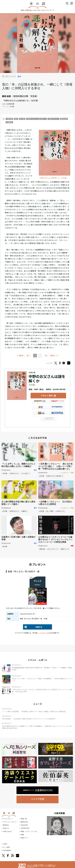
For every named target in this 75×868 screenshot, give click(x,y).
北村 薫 (22, 119)
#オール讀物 (50, 511)
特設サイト (24, 837)
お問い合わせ (7, 831)
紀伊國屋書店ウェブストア (57, 408)
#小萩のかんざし (14, 473)
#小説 (12, 106)
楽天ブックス (57, 403)
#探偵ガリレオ (65, 549)
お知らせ (6, 828)
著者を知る (24, 822)
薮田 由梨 (7, 96)
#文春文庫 (10, 104)
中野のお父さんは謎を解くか (36, 119)
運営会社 (6, 825)
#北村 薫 (5, 473)
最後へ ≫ (55, 355)
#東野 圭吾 (42, 549)
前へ (28, 356)
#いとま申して (25, 473)
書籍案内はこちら (38, 790)
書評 (16, 119)
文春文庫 (9, 119)
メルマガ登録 (37, 799)
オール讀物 (7, 847)
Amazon (40, 403)
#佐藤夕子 (24, 511)
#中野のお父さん (14, 511)
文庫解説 (9, 122)
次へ (47, 356)
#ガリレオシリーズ (53, 549)
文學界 (5, 844)
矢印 (70, 697)
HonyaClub (57, 414)
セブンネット (40, 408)
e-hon (40, 414)
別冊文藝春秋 (7, 850)
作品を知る (24, 825)
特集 (22, 834)
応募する (33, 627)
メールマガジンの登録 (44, 633)
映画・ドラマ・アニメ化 (29, 831)
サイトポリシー (8, 818)
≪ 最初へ (20, 355)
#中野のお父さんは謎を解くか (55, 476)
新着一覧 (24, 818)
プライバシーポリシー (10, 822)
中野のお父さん (53, 119)
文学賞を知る (25, 828)
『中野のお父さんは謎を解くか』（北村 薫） (54, 178)
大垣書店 (48, 420)
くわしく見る (47, 395)
